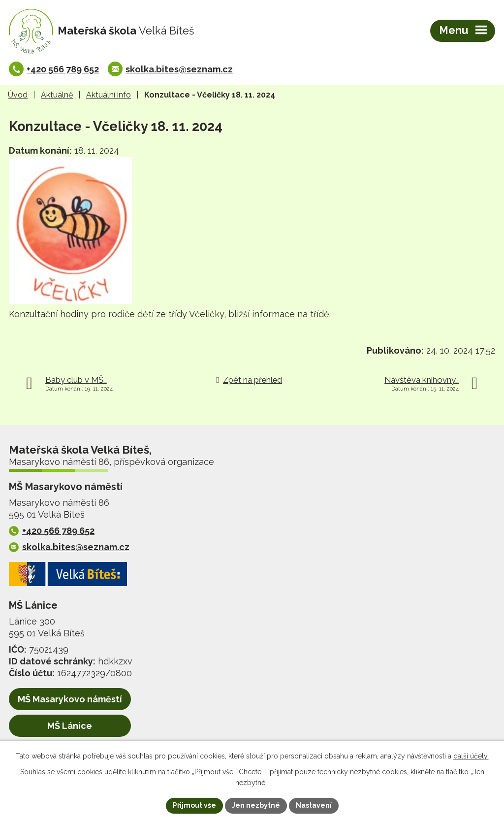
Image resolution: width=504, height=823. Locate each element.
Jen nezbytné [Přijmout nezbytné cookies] (256, 805)
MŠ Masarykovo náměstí (70, 699)
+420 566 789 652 (63, 69)
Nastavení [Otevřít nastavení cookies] (314, 805)
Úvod (18, 95)
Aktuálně (57, 95)
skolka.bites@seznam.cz (179, 69)
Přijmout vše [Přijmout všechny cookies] (194, 805)
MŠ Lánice (70, 726)
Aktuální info (109, 95)
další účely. (471, 756)
